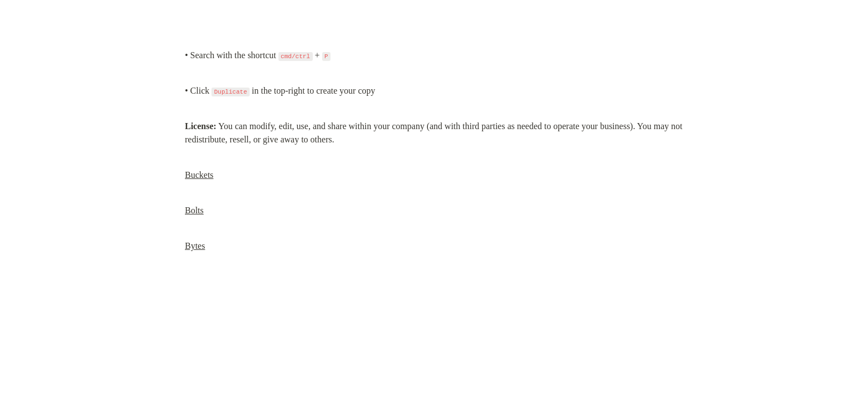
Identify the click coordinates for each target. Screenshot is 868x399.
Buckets (199, 175)
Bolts (194, 210)
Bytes (195, 246)
